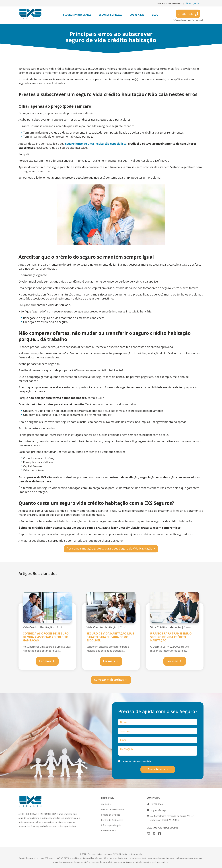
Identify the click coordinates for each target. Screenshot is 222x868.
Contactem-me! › (158, 769)
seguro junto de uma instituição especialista (96, 144)
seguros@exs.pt (158, 810)
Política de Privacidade (141, 761)
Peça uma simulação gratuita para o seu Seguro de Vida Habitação (110, 548)
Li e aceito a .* (137, 761)
